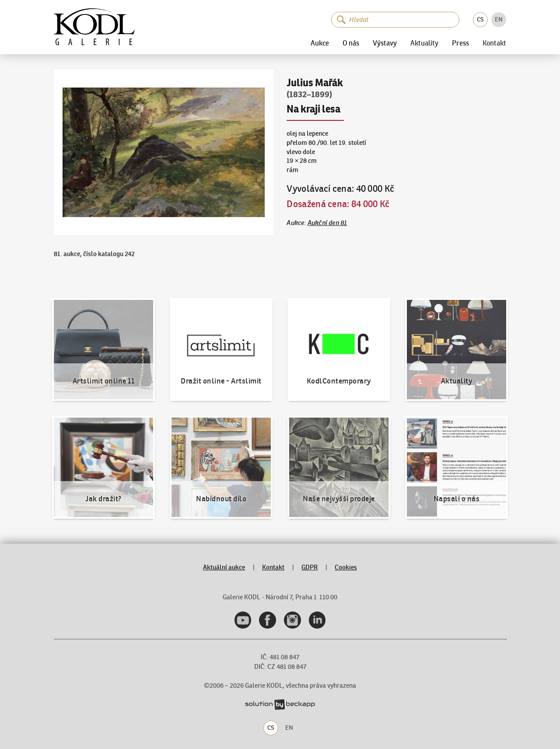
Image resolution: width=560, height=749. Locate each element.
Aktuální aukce (224, 567)
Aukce (320, 43)
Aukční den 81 (327, 223)
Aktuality (424, 43)
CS (480, 19)
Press (460, 43)
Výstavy (385, 43)
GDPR (310, 567)
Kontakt (494, 43)
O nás (351, 43)
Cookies (346, 567)
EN (499, 19)
